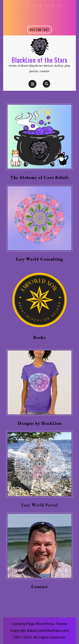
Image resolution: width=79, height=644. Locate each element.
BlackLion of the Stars (39, 60)
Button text (41, 30)
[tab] (32, 84)
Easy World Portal (40, 505)
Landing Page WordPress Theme (40, 624)
